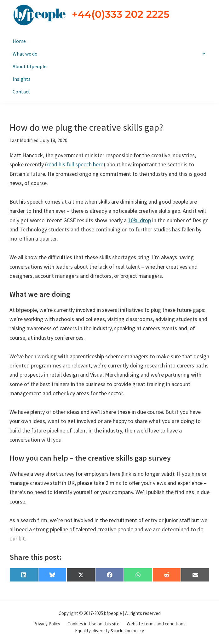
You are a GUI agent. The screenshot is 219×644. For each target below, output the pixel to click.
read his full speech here (75, 164)
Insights (22, 79)
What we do (109, 54)
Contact (21, 92)
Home (19, 41)
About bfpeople (30, 66)
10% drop (139, 220)
